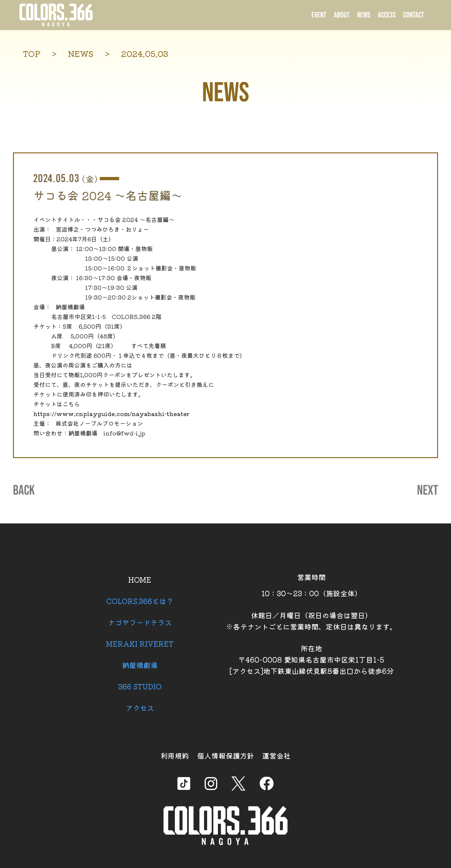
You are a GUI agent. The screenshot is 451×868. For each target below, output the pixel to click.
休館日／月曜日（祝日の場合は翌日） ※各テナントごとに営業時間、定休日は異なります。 (311, 621)
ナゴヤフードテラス (140, 622)
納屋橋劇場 (140, 665)
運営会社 (276, 755)
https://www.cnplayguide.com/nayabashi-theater (112, 413)
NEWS (364, 15)
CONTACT (414, 15)
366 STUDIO (140, 686)
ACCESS (387, 15)
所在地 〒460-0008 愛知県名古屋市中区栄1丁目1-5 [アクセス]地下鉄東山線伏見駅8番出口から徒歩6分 (311, 659)
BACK (24, 491)
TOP (32, 54)
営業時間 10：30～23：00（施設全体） (311, 585)
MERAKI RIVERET (140, 643)
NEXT (428, 491)
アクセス (140, 708)
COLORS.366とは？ (140, 601)
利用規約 (175, 755)
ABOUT (342, 15)
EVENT (319, 15)
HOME (140, 579)
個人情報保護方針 (226, 755)
